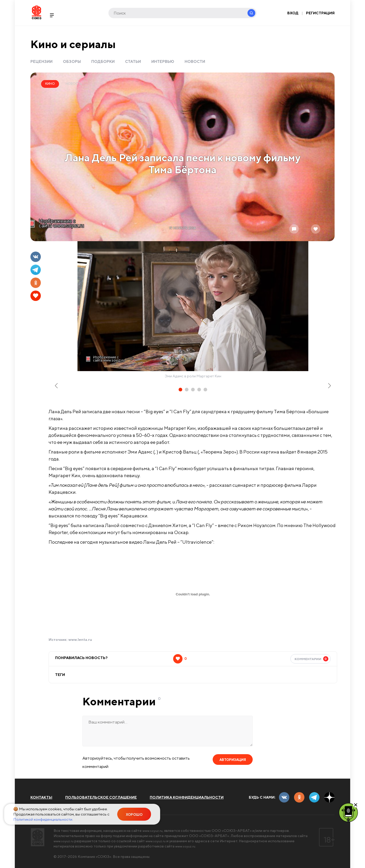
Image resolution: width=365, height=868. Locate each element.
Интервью (163, 61)
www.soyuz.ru (154, 831)
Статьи (133, 61)
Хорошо (134, 815)
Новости (195, 61)
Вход (293, 13)
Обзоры (72, 61)
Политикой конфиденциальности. (43, 819)
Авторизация (233, 760)
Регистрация (320, 13)
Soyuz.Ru (37, 12)
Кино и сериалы (73, 44)
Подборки (103, 61)
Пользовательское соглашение (101, 797)
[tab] (180, 390)
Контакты (41, 797)
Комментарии (311, 659)
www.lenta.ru (80, 640)
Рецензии (41, 61)
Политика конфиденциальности (187, 797)
